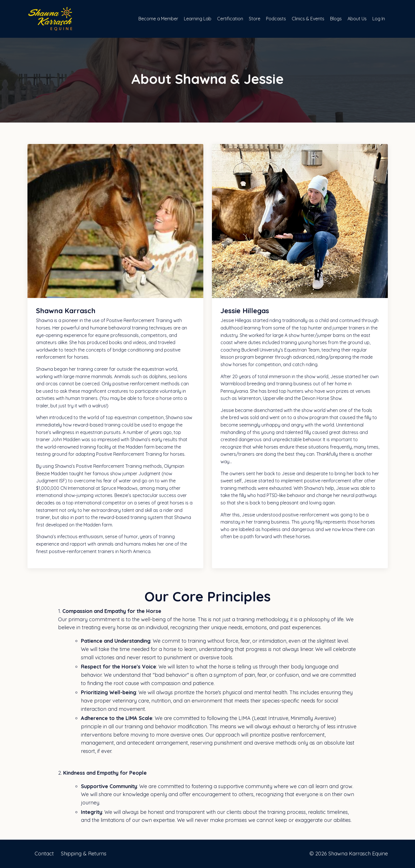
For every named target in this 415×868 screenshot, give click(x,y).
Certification (230, 19)
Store (255, 19)
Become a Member (158, 19)
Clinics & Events (308, 19)
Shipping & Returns (84, 854)
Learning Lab (198, 19)
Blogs (336, 19)
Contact (44, 854)
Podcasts (276, 19)
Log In (379, 19)
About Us (357, 19)
